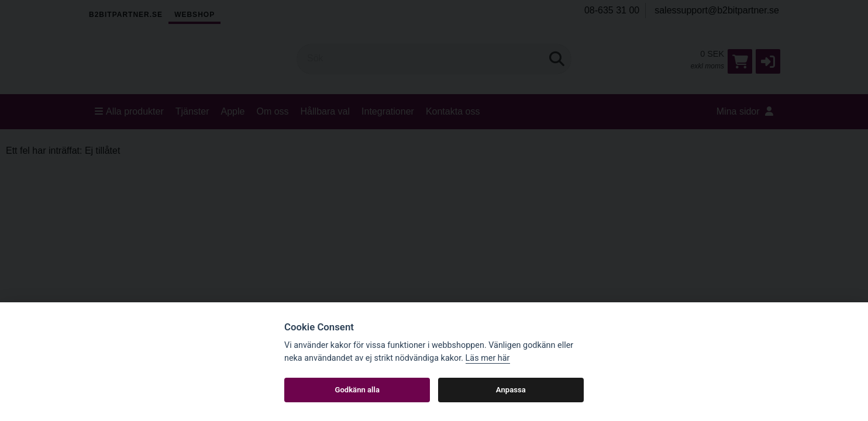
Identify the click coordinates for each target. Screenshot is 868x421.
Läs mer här (488, 358)
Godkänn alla (357, 390)
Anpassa (511, 390)
